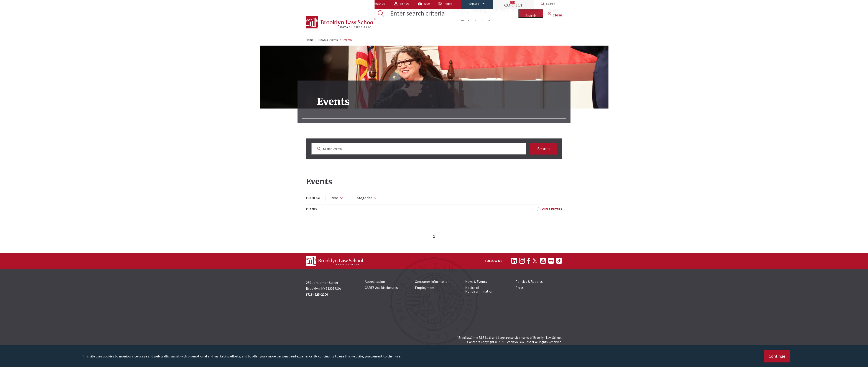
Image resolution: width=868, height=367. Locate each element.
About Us (316, 5)
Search (543, 149)
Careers (531, 23)
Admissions (405, 23)
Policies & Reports (529, 281)
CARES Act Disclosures (381, 288)
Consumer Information (432, 281)
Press (519, 288)
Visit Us (370, 5)
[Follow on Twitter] (535, 261)
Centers (458, 23)
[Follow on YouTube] (543, 261)
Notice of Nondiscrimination (479, 289)
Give (393, 5)
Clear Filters (552, 209)
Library (552, 23)
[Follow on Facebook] (529, 261)
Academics (433, 23)
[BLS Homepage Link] (340, 22)
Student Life (505, 23)
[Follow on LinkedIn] (514, 261)
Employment (425, 288)
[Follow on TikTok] (559, 261)
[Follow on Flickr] (551, 261)
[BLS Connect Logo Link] (479, 5)
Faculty (479, 23)
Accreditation (375, 281)
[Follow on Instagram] (522, 261)
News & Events (328, 40)
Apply (414, 5)
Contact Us (344, 5)
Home (310, 40)
